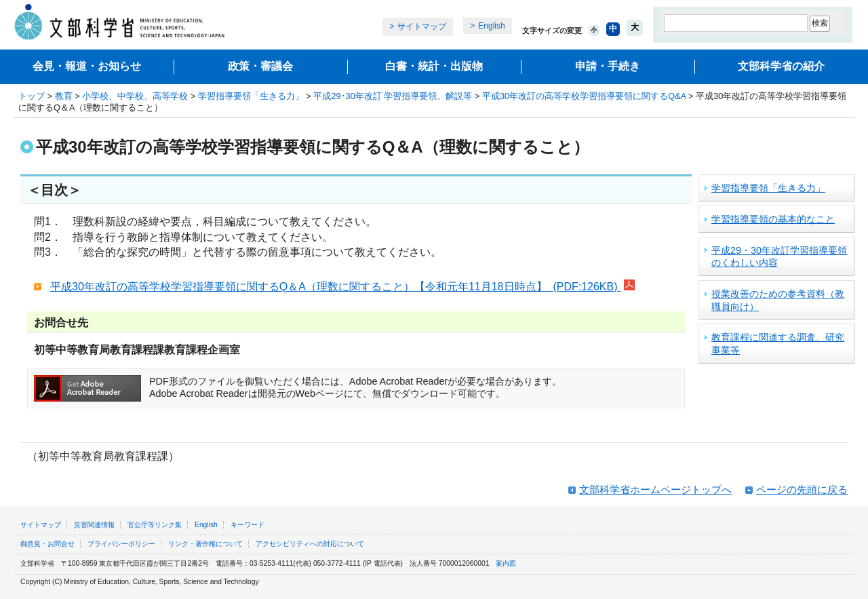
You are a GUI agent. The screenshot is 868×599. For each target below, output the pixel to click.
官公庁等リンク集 (155, 525)
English (491, 26)
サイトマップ (422, 26)
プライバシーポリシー (121, 544)
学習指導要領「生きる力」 (251, 96)
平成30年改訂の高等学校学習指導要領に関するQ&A (584, 96)
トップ (32, 96)
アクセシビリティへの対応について (310, 544)
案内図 (506, 563)
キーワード (248, 525)
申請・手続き (608, 66)
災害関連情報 (94, 525)
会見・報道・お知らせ (87, 66)
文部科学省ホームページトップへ (655, 489)
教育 (64, 96)
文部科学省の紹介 (781, 66)
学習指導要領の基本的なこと (773, 219)
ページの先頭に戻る (802, 489)
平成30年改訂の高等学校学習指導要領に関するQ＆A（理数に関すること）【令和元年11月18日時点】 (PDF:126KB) (342, 287)
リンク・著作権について (205, 544)
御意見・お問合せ (47, 544)
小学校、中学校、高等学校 (135, 96)
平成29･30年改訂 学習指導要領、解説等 (393, 96)
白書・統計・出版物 (434, 66)
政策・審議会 (260, 66)
